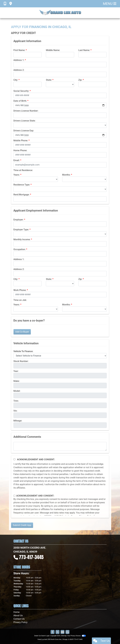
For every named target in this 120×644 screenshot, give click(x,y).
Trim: (16, 401)
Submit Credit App (22, 525)
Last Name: (84, 50)
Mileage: (18, 421)
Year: (16, 371)
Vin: (15, 411)
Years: (17, 175)
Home (17, 612)
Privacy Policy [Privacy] (21, 622)
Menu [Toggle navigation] (110, 4)
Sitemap (64, 636)
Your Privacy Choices (77, 636)
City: (16, 80)
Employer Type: (21, 230)
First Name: (19, 50)
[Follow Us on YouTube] (62, 632)
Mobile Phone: (21, 141)
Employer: (19, 220)
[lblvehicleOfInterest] (60, 356)
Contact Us (19, 619)
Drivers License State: (25, 121)
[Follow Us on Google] (67, 632)
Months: (66, 175)
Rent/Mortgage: (22, 195)
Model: (17, 391)
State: (49, 80)
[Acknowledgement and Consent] (14, 459)
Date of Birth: (20, 101)
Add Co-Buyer (22, 332)
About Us (18, 615)
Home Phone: (20, 150)
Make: (17, 381)
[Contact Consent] (14, 496)
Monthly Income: (22, 239)
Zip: (80, 80)
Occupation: (20, 249)
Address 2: (19, 70)
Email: (17, 160)
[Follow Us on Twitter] (58, 632)
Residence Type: (22, 185)
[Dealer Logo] (60, 13)
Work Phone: (20, 290)
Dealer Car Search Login (42, 636)
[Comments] (60, 446)
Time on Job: (20, 300)
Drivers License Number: (26, 111)
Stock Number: (21, 361)
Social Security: (21, 91)
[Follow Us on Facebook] (53, 632)
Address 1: (19, 60)
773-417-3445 (31, 557)
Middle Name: (53, 50)
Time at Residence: (23, 170)
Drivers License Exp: (24, 131)
